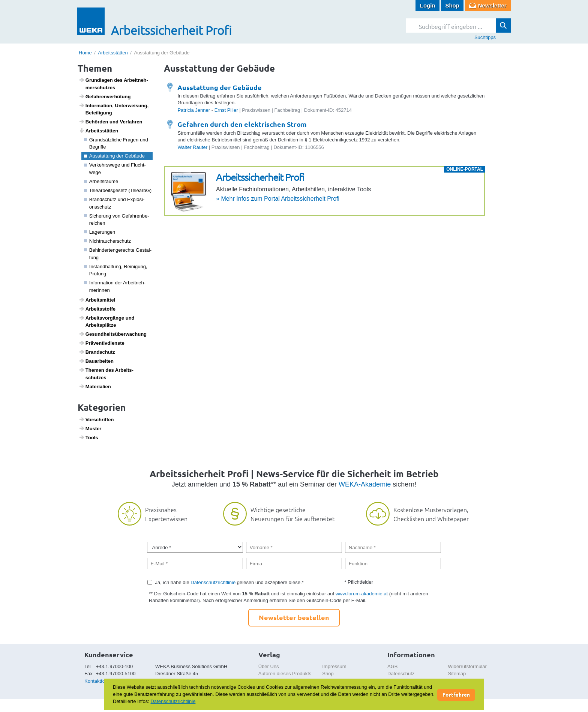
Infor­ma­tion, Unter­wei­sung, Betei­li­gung (114, 109)
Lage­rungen (100, 232)
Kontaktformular (102, 681)
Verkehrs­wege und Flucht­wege (115, 169)
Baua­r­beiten (96, 361)
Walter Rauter (192, 147)
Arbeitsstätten (113, 53)
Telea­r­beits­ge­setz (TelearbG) (118, 190)
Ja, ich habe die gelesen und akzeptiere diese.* (229, 582)
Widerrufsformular (467, 666)
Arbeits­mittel (97, 300)
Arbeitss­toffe (97, 309)
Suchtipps (485, 37)
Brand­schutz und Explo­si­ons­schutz (114, 203)
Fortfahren (456, 694)
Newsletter (492, 5)
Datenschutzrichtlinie (213, 582)
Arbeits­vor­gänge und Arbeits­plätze (107, 321)
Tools (88, 437)
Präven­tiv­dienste (102, 343)
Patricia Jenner (194, 110)
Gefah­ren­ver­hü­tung (105, 96)
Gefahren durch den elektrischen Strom (242, 124)
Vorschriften (96, 419)
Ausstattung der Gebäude (220, 87)
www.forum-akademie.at (362, 594)
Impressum (334, 666)
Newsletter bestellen (294, 617)
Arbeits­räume (101, 181)
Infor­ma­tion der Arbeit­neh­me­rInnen (115, 286)
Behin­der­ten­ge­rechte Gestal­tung (118, 254)
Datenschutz (401, 674)
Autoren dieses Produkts (285, 674)
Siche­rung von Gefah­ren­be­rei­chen (117, 220)
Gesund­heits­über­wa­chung (113, 334)
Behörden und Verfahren (111, 122)
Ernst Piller (226, 110)
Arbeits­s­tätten (99, 131)
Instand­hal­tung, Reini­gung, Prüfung (116, 270)
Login (428, 5)
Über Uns (269, 666)
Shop (452, 5)
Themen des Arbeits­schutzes (106, 374)
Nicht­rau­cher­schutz (108, 241)
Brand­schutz (97, 352)
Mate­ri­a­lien (95, 386)
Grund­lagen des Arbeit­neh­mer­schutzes (113, 84)
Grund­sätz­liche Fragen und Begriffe (116, 143)
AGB (392, 666)
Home (85, 53)
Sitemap (457, 674)
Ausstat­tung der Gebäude (114, 156)
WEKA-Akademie (365, 484)
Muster (90, 428)
